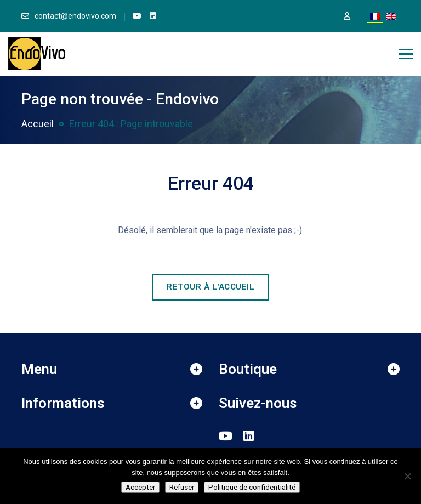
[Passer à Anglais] (391, 16)
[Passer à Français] (375, 16)
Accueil (38, 124)
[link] (137, 16)
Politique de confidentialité (252, 487)
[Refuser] (407, 476)
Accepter (140, 487)
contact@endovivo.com (75, 16)
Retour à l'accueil (210, 287)
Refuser (182, 487)
